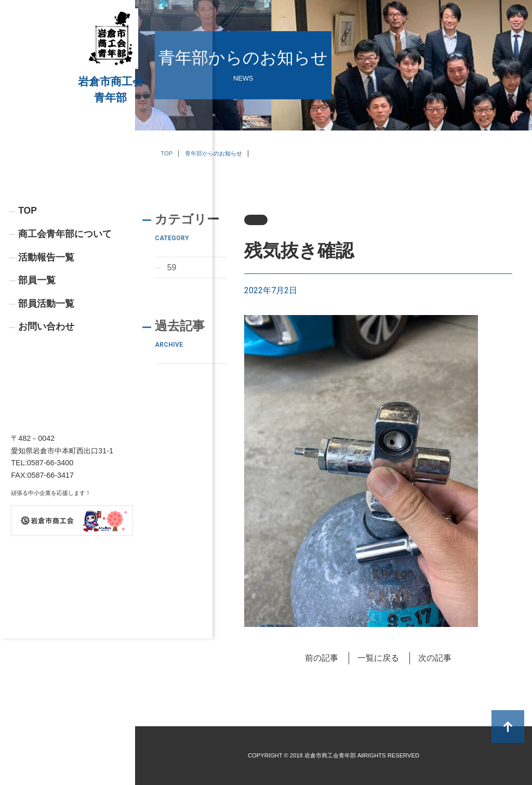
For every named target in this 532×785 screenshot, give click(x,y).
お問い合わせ (46, 376)
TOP (28, 259)
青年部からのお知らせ (214, 153)
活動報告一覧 (46, 306)
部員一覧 (37, 330)
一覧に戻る (378, 658)
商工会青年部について (65, 283)
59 (172, 267)
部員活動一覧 (46, 353)
